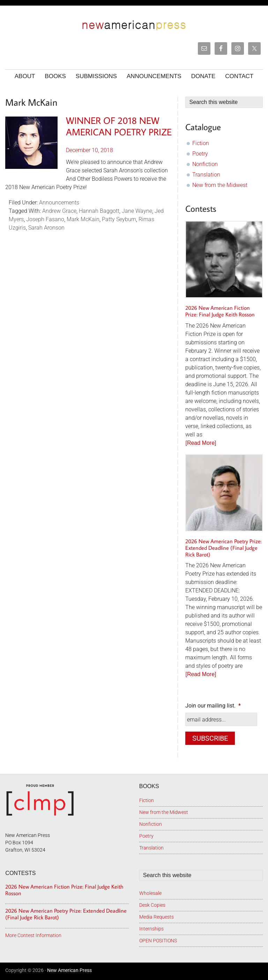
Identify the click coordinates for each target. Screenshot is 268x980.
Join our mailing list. (213, 706)
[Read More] (201, 443)
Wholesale (150, 892)
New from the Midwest (220, 185)
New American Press (69, 969)
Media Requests (157, 915)
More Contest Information (33, 934)
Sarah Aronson (46, 228)
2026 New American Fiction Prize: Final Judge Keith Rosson (220, 311)
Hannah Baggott (99, 211)
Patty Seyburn (119, 219)
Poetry (200, 154)
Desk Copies (152, 904)
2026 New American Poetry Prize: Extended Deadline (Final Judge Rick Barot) (224, 548)
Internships (151, 927)
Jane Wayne (137, 211)
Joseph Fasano (45, 219)
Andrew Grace (59, 211)
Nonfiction (205, 164)
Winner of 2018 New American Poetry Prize (119, 126)
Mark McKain (83, 219)
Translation (206, 175)
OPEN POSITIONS (158, 939)
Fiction (201, 143)
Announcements (59, 203)
